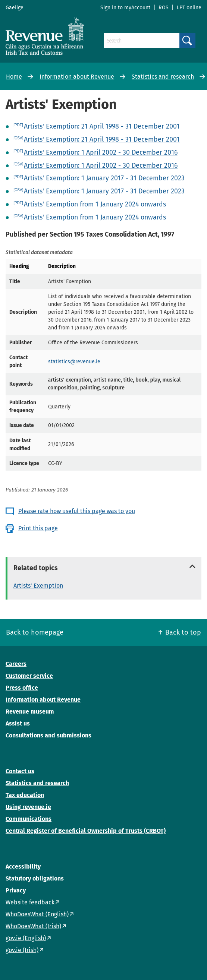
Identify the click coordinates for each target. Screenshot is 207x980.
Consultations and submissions (48, 735)
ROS (164, 8)
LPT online (189, 8)
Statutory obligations (35, 878)
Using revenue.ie (28, 807)
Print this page (38, 528)
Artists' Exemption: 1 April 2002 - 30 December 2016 (101, 152)
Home (14, 77)
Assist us (18, 723)
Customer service (29, 676)
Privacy (16, 890)
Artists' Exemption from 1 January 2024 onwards (95, 204)
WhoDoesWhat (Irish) (33, 926)
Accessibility (23, 867)
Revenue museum (30, 712)
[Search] (142, 41)
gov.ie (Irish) (22, 950)
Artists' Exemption (38, 586)
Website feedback (30, 902)
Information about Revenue (77, 77)
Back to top (183, 632)
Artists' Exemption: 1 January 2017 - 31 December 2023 (104, 178)
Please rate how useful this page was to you (77, 511)
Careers (16, 664)
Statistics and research (163, 77)
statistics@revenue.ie (74, 362)
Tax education (25, 795)
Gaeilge (15, 8)
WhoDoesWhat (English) (37, 914)
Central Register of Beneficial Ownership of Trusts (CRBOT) (86, 831)
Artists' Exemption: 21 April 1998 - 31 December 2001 (102, 126)
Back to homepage (35, 632)
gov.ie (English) (26, 938)
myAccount (137, 8)
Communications (29, 819)
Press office (22, 688)
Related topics (36, 568)
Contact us (20, 771)
